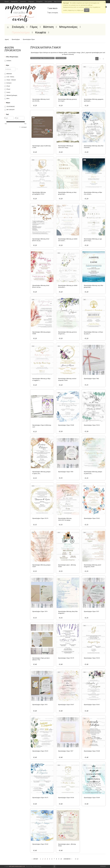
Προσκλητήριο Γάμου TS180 (66, 425)
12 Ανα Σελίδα (61, 58)
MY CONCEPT (10, 110)
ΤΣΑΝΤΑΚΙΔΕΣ (10, 106)
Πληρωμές (31, 1)
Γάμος (34, 27)
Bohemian (8, 74)
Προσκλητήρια (21, 32)
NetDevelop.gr (37, 866)
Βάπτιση (48, 27)
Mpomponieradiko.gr (17, 866)
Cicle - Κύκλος (9, 77)
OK (87, 10)
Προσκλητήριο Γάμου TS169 (92, 798)
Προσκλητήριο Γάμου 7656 (66, 472)
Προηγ (35, 859)
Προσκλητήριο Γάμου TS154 (92, 658)
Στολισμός (18, 27)
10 (61, 859)
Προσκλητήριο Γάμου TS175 (40, 798)
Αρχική (7, 39)
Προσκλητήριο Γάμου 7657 (66, 751)
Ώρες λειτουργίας (59, 1)
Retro (7, 98)
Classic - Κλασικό (10, 80)
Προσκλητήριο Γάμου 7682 (91, 379)
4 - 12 (77, 859)
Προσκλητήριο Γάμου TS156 (66, 798)
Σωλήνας (8, 61)
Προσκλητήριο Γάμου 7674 (40, 611)
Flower (7, 89)
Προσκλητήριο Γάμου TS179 (66, 658)
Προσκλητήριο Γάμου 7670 (40, 705)
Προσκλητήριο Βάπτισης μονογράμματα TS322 (39, 193)
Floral (7, 86)
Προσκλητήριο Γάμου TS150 (40, 844)
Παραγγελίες (14, 1)
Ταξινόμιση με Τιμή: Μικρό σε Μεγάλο (42, 58)
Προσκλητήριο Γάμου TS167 (66, 705)
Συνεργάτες (39, 1)
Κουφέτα (41, 32)
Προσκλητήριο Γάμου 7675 (91, 611)
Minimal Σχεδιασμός (11, 95)
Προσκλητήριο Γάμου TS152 (92, 425)
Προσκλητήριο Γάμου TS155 (40, 751)
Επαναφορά (23, 127)
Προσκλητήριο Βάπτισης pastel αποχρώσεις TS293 (92, 566)
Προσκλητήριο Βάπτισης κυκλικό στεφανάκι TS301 (67, 379)
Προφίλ (7, 1)
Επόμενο (68, 859)
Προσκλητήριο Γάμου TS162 (92, 518)
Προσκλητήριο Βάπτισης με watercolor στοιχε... (66, 147)
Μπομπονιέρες (68, 27)
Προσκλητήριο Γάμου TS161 (92, 705)
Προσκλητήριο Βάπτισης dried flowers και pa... (41, 240)
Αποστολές (23, 1)
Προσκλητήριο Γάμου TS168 (92, 751)
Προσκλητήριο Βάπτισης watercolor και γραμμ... (65, 519)
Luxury (7, 92)
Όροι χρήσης (48, 1)
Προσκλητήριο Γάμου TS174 (40, 518)
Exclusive (8, 83)
